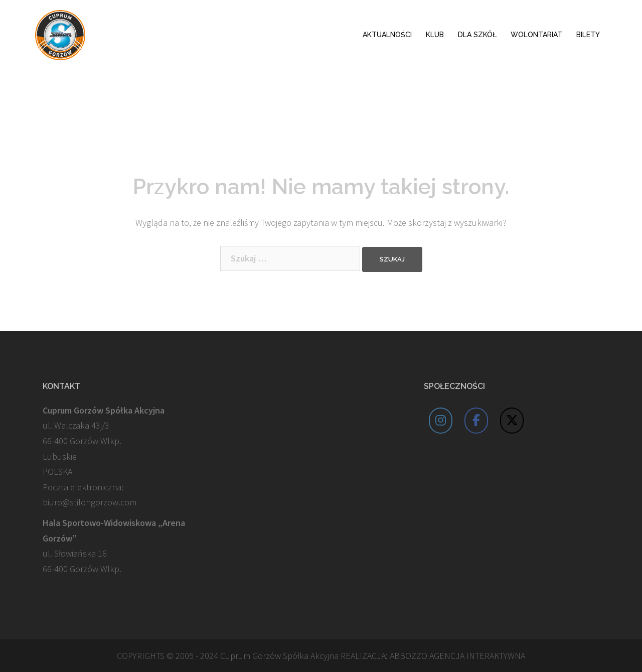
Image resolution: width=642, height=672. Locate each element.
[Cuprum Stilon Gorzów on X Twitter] (512, 421)
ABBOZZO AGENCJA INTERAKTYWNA (457, 656)
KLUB (435, 35)
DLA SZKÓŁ (477, 35)
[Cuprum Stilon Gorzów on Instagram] (441, 421)
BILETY (588, 35)
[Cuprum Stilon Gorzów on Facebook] (476, 421)
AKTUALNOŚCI (387, 35)
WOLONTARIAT (536, 35)
